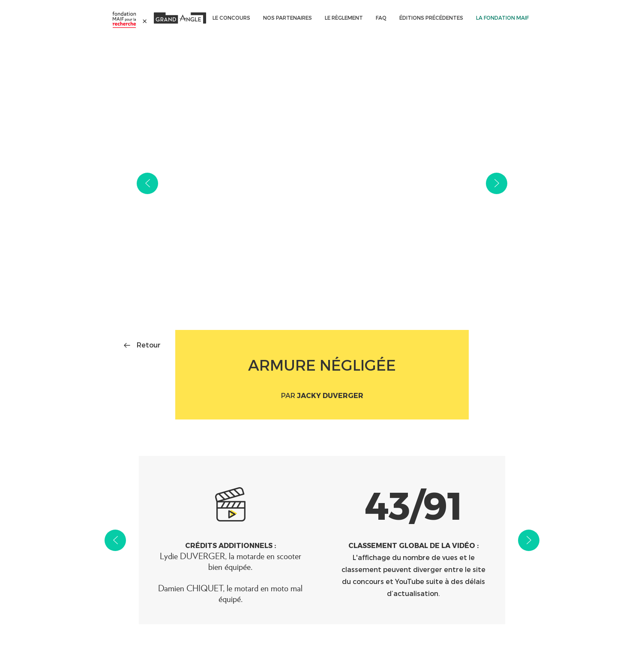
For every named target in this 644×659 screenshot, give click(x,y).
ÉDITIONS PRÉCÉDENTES (431, 18)
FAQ (381, 18)
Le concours (231, 18)
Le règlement (344, 18)
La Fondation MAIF (502, 18)
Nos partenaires (288, 18)
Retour (149, 345)
